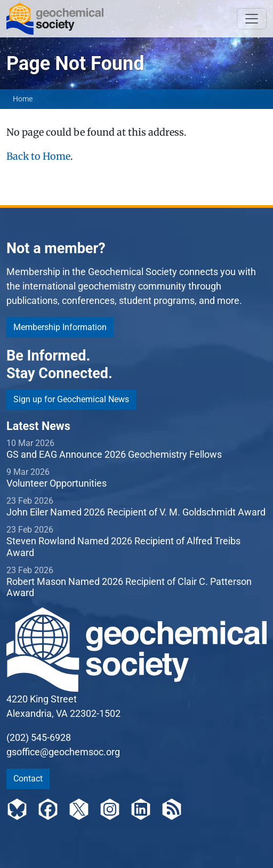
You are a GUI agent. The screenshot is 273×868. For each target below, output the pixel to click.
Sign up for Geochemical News (71, 399)
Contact (28, 779)
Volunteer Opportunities (57, 483)
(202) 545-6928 (39, 737)
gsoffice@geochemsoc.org (63, 752)
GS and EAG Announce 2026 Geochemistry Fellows (114, 454)
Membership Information (60, 327)
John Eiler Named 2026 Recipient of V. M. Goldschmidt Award (136, 512)
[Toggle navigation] (252, 19)
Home (23, 99)
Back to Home (38, 156)
